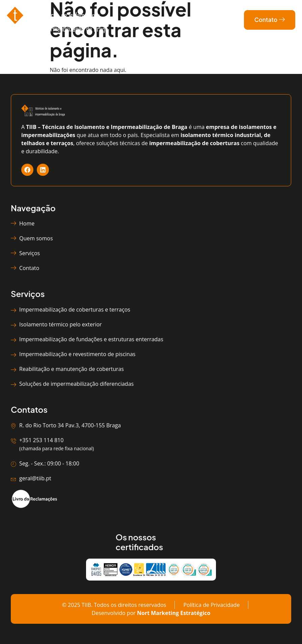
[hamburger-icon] (171, 20)
